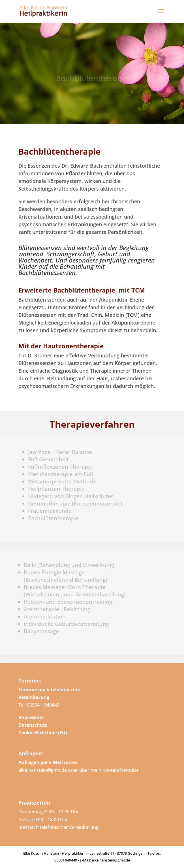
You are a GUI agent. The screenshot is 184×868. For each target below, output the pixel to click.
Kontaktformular (121, 770)
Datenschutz (33, 725)
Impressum (31, 717)
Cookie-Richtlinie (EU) (43, 733)
